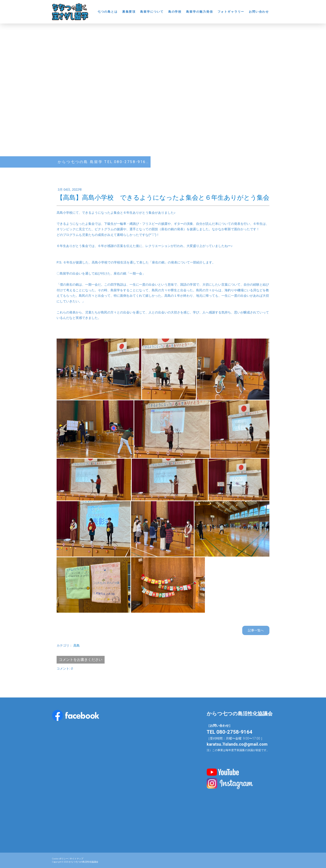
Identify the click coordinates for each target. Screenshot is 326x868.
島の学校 (175, 12)
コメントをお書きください (81, 660)
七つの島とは (108, 12)
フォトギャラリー (231, 12)
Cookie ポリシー (60, 859)
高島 (77, 645)
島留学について (152, 12)
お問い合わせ (259, 12)
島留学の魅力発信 (200, 12)
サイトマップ (77, 859)
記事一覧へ (256, 630)
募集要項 (129, 12)
